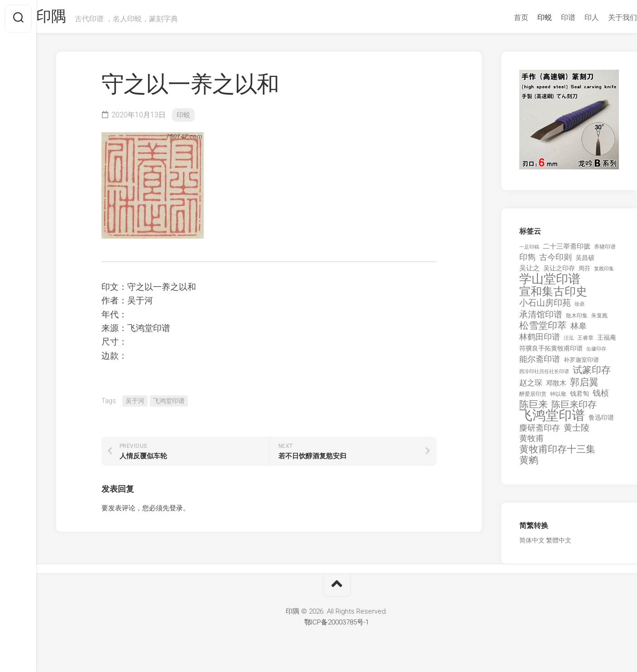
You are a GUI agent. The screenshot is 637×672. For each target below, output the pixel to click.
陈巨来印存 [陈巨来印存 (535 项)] (574, 408)
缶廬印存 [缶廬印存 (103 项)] (596, 353)
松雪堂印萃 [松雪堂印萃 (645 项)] (543, 330)
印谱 (550, 17)
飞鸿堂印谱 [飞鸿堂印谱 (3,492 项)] (552, 420)
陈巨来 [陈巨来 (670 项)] (534, 408)
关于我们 (604, 17)
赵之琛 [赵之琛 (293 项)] (531, 386)
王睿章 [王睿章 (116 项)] (585, 341)
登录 (176, 512)
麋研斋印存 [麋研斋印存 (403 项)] (540, 431)
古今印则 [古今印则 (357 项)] (556, 261)
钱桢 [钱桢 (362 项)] (601, 397)
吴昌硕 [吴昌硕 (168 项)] (585, 262)
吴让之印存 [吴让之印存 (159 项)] (559, 272)
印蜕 (527, 17)
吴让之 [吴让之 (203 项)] (529, 272)
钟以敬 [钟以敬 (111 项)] (558, 398)
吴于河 (135, 404)
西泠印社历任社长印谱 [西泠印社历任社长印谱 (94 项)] (544, 376)
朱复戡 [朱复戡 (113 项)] (599, 319)
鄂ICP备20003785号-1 (337, 626)
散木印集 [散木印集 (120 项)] (577, 319)
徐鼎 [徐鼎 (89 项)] (580, 308)
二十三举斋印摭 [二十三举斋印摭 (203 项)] (567, 250)
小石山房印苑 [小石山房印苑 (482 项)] (545, 307)
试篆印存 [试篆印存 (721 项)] (592, 374)
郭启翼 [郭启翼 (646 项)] (584, 386)
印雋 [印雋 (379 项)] (527, 261)
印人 (574, 17)
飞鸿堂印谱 (169, 404)
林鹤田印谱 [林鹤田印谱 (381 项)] (540, 340)
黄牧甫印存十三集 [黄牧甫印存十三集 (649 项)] (557, 453)
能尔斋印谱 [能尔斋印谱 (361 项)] (540, 362)
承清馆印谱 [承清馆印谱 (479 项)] (541, 318)
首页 (503, 17)
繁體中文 (559, 544)
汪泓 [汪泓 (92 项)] (569, 342)
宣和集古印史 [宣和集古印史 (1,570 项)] (553, 295)
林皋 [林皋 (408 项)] (579, 330)
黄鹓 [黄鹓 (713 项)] (529, 464)
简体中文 (532, 544)
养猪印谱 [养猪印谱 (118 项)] (605, 250)
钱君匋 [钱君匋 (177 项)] (580, 398)
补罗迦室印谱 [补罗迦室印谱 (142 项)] (581, 363)
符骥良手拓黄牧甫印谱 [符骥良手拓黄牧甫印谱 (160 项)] (551, 352)
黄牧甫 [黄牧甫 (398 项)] (532, 442)
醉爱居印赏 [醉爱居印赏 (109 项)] (533, 398)
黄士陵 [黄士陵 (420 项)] (577, 432)
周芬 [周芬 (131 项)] (584, 272)
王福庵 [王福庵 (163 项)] (607, 341)
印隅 (70, 19)
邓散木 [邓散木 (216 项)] (556, 387)
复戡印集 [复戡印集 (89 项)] (604, 272)
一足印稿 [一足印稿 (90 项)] (529, 251)
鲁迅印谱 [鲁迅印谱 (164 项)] (601, 422)
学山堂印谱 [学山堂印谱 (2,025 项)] (550, 283)
